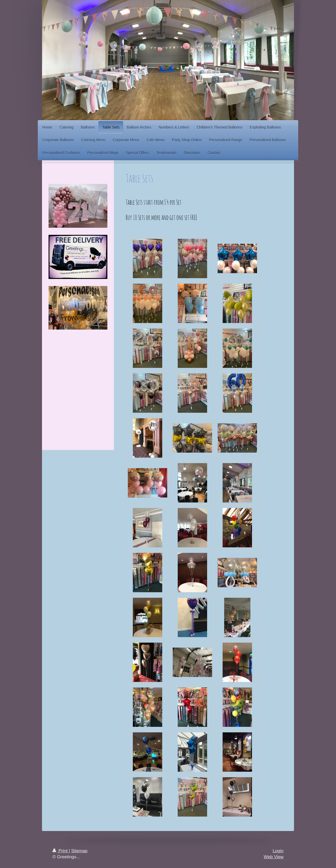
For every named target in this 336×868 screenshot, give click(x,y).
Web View (274, 857)
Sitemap (79, 851)
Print (61, 851)
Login (278, 851)
